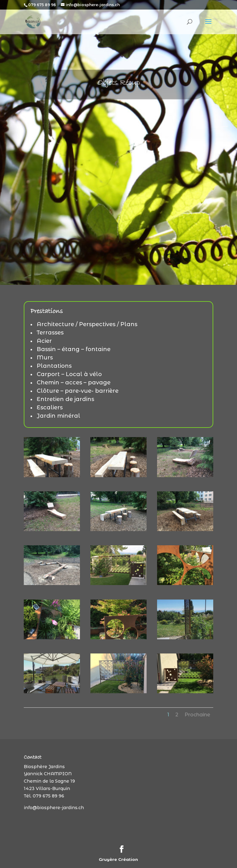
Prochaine (197, 715)
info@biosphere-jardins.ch (54, 808)
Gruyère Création (118, 859)
